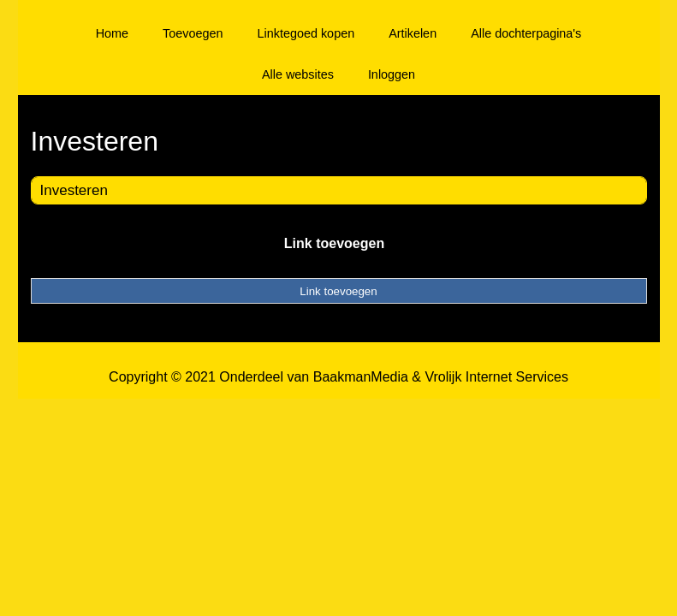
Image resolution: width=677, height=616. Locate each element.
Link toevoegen (334, 243)
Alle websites (298, 74)
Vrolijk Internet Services (496, 377)
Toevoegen (193, 33)
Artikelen (413, 33)
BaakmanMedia (361, 377)
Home (112, 33)
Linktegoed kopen (306, 33)
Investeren (74, 190)
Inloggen (392, 74)
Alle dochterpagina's (526, 33)
